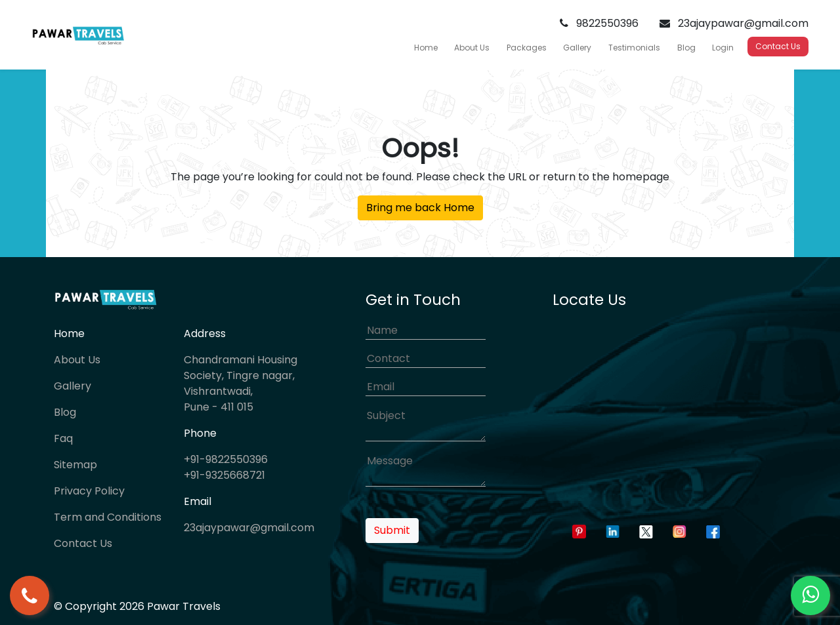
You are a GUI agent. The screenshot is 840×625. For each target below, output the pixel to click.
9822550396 (599, 23)
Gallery (577, 48)
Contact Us (778, 46)
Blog (686, 48)
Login (723, 48)
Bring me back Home (420, 208)
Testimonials (634, 48)
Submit (392, 530)
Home (426, 48)
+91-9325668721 (224, 475)
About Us (472, 48)
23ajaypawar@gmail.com (734, 23)
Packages (527, 48)
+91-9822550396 (226, 459)
